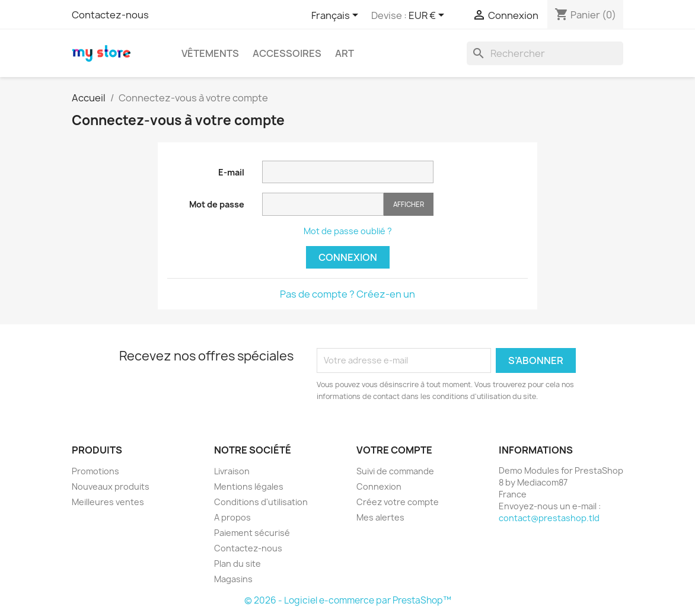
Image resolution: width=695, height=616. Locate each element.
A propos (232, 517)
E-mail (231, 172)
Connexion (348, 257)
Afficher (409, 204)
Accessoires (287, 53)
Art (345, 53)
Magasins (233, 579)
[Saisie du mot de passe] (323, 204)
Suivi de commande (395, 471)
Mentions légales (249, 486)
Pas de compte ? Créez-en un (347, 294)
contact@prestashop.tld (549, 518)
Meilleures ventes (108, 502)
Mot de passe (217, 204)
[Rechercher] (545, 53)
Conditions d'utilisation (261, 502)
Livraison (232, 471)
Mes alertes (380, 517)
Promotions (95, 471)
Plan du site (237, 564)
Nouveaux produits (111, 486)
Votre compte (394, 450)
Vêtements (210, 53)
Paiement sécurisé (252, 533)
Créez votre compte (398, 502)
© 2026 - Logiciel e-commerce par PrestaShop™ (348, 600)
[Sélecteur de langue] (337, 16)
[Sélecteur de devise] (428, 16)
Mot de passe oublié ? (348, 231)
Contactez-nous (110, 15)
